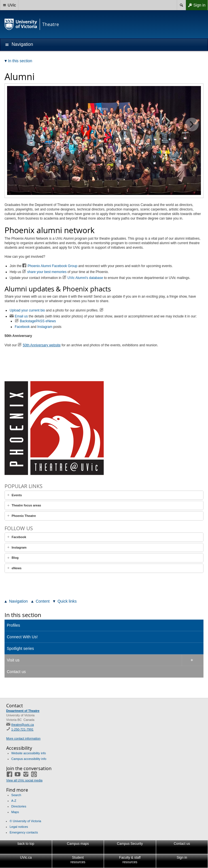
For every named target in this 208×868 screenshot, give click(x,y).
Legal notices (19, 827)
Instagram (45, 327)
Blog (15, 558)
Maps (15, 812)
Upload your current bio (27, 310)
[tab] (104, 495)
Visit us (13, 660)
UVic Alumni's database (85, 278)
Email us (22, 316)
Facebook (22, 327)
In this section (23, 615)
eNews (17, 568)
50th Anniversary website (42, 345)
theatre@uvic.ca (23, 725)
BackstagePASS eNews (38, 321)
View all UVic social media (24, 780)
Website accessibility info (29, 753)
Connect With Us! (22, 637)
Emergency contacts (24, 832)
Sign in (196, 5)
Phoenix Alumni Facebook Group (52, 266)
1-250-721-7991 (22, 729)
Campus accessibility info (29, 759)
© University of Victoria (25, 821)
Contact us (16, 672)
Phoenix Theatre (24, 516)
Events (17, 495)
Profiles (13, 625)
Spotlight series (20, 648)
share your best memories (47, 272)
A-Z (14, 801)
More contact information (23, 738)
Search (16, 795)
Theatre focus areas (26, 505)
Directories (19, 806)
